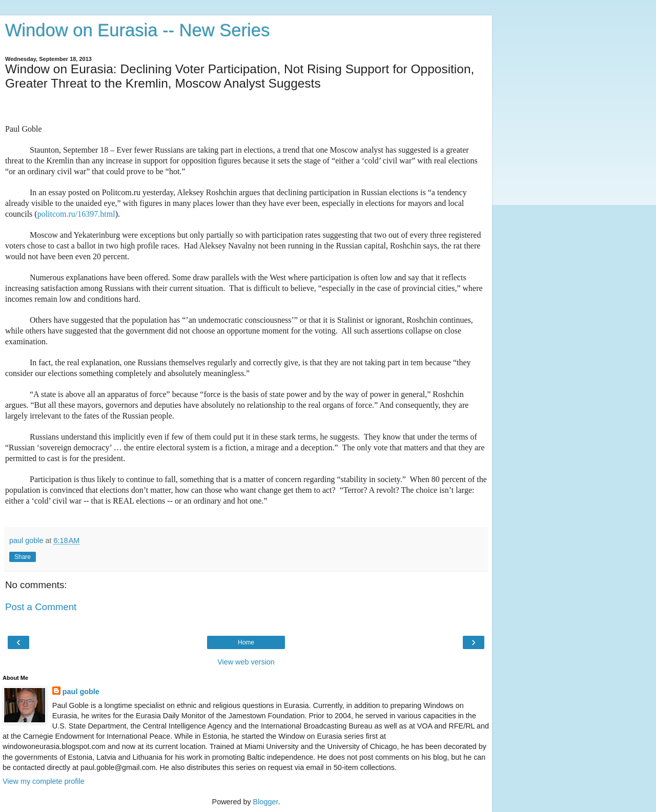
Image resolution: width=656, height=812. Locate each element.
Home (246, 642)
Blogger (266, 802)
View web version (246, 662)
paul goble (81, 692)
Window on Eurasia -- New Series (137, 30)
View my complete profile (44, 781)
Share (23, 557)
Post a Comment (41, 607)
